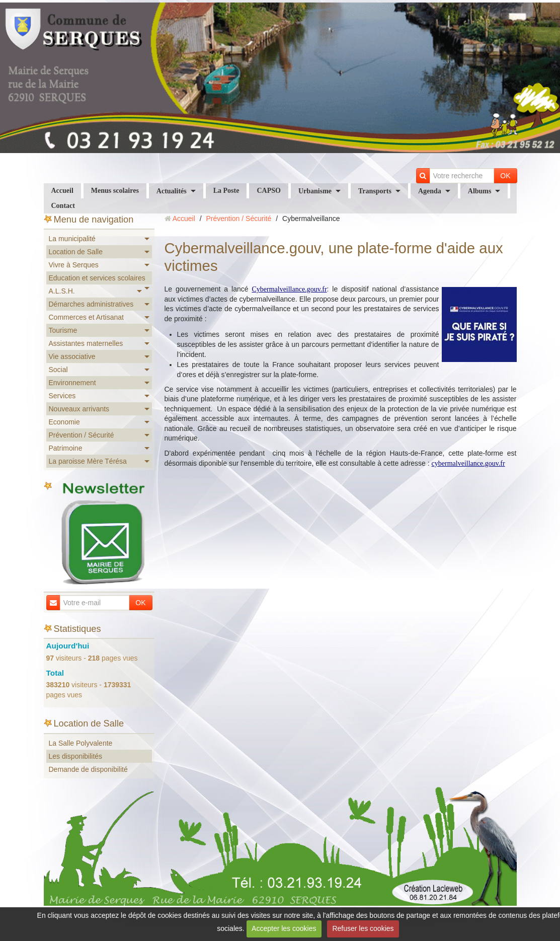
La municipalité (72, 239)
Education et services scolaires (97, 278)
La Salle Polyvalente (81, 743)
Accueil (62, 191)
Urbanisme (315, 191)
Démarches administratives (91, 304)
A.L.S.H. (62, 291)
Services (62, 396)
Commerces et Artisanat (86, 317)
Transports (375, 191)
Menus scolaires (115, 191)
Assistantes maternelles (86, 343)
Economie (64, 422)
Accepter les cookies (284, 928)
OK (505, 176)
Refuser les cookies (363, 928)
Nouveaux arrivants (79, 409)
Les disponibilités (76, 756)
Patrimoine (66, 448)
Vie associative (72, 356)
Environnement (72, 383)
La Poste (226, 191)
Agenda (430, 191)
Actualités (172, 191)
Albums (480, 191)
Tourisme (63, 330)
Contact (63, 206)
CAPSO (268, 191)
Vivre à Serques (74, 265)
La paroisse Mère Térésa (88, 461)
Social (58, 370)
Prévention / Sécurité (82, 435)
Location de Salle (76, 252)
